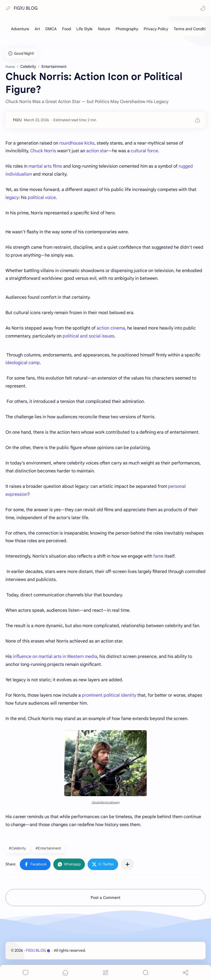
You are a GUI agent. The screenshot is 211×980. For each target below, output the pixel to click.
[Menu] (105, 972)
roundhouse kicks (77, 143)
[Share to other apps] (127, 864)
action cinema (111, 328)
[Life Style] (84, 29)
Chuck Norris (43, 151)
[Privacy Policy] (156, 29)
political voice (42, 198)
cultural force (144, 151)
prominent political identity (109, 695)
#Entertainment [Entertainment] (48, 848)
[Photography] (127, 29)
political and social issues (88, 336)
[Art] (37, 29)
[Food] (66, 29)
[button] (203, 8)
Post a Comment (105, 898)
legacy (12, 198)
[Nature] (104, 29)
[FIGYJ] (17, 120)
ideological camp (23, 363)
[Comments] (26, 972)
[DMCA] (51, 29)
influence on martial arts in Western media (55, 657)
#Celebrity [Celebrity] (17, 848)
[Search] (146, 972)
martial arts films (45, 166)
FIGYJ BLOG (26, 8)
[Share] (185, 972)
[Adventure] (20, 29)
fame (158, 556)
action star (97, 151)
